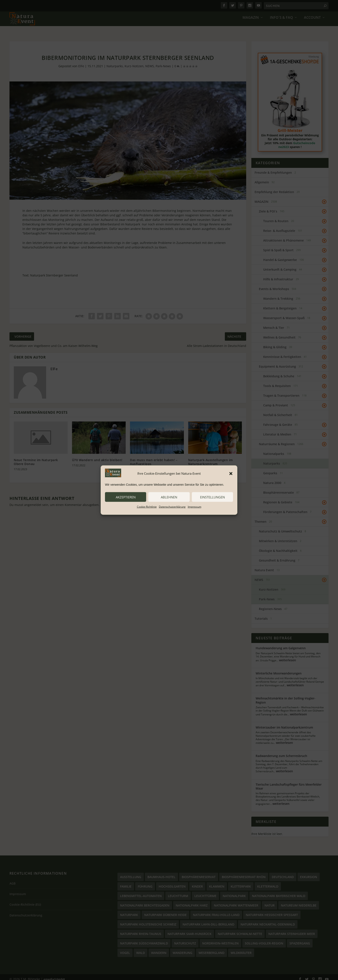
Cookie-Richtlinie (147, 507)
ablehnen (169, 497)
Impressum (195, 507)
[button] (231, 473)
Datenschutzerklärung (172, 507)
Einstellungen (212, 497)
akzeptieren (126, 497)
